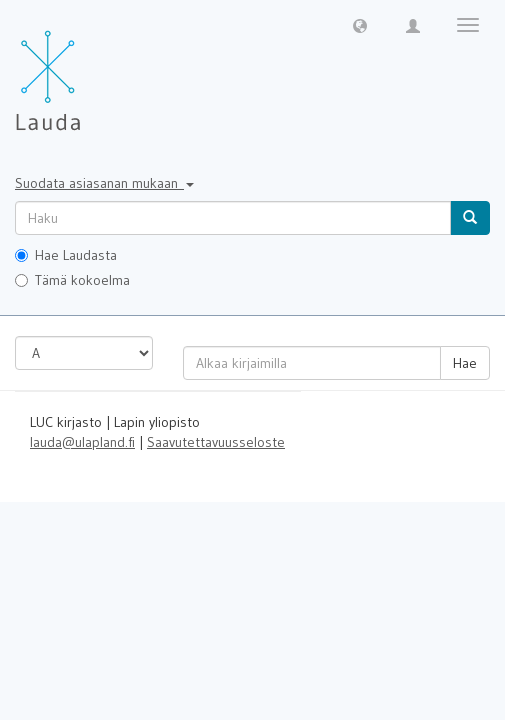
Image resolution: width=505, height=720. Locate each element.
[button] (360, 25)
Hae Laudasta (66, 255)
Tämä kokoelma (72, 280)
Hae (465, 363)
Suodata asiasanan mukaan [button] (104, 183)
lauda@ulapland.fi (82, 442)
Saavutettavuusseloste (216, 442)
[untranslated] (233, 218)
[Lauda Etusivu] (90, 70)
